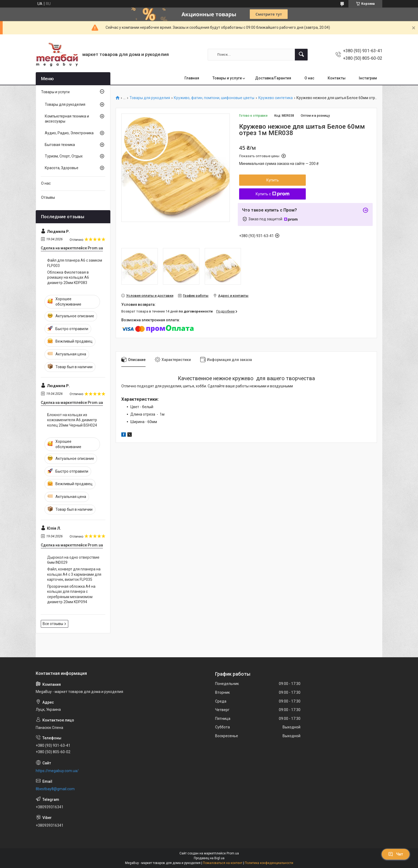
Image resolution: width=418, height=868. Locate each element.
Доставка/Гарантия (273, 78)
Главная (192, 78)
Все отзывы (53, 624)
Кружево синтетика (276, 98)
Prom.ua (233, 853)
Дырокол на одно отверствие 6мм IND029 (73, 560)
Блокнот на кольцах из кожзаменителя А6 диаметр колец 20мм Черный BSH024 (72, 420)
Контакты (337, 78)
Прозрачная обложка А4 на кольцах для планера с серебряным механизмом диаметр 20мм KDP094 (71, 594)
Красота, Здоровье (62, 168)
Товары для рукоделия (150, 98)
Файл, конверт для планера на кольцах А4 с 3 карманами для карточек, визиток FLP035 (74, 574)
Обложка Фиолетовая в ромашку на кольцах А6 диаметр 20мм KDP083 (68, 277)
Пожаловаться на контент (223, 863)
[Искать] (301, 55)
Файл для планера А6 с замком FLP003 (75, 263)
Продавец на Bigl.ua (209, 858)
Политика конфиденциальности (269, 863)
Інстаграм (368, 78)
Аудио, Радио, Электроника (69, 133)
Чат (396, 854)
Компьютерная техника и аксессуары (67, 119)
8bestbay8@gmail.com (55, 789)
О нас (309, 78)
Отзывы (48, 197)
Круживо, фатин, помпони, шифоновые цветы (214, 98)
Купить (273, 180)
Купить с (273, 194)
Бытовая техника (60, 145)
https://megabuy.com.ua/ (57, 771)
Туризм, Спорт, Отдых (64, 156)
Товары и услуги (227, 78)
